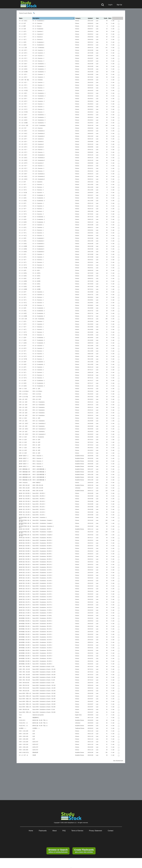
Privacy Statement (96, 831)
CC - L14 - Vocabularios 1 (39, 136)
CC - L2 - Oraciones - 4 (38, 193)
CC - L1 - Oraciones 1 (38, 37)
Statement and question (38, 715)
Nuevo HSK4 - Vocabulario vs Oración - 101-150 (44, 685)
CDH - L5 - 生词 (23, 442)
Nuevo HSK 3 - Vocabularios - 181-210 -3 (42, 591)
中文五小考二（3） (24, 726)
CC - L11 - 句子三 (23, 88)
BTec (20, 718)
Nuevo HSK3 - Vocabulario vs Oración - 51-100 (44, 680)
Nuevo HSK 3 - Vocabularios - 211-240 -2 (42, 597)
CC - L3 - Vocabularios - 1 (39, 217)
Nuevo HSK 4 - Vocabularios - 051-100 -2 (42, 629)
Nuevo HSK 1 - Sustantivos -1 (40, 517)
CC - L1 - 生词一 (23, 42)
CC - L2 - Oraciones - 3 (38, 190)
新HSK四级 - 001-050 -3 (25, 624)
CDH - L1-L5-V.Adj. (24, 397)
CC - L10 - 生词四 (23, 72)
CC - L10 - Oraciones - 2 (38, 58)
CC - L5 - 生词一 (23, 270)
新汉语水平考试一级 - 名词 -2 (25, 527)
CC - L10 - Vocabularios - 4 (39, 72)
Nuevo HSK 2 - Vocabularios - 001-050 (42, 529)
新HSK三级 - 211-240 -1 (25, 594)
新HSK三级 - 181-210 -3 (25, 591)
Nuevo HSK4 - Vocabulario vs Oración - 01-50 (43, 683)
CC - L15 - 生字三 (23, 163)
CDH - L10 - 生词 (23, 399)
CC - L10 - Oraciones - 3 (38, 61)
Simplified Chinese (80, 456)
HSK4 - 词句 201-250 (24, 691)
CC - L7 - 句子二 (23, 329)
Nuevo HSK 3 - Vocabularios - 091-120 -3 (42, 567)
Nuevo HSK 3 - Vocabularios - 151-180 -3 (42, 583)
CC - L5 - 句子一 (23, 260)
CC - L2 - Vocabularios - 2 (39, 198)
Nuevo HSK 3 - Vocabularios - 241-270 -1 (42, 602)
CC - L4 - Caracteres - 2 (38, 227)
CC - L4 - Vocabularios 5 (38, 249)
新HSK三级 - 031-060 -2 (25, 548)
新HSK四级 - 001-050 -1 (25, 618)
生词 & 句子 (35, 742)
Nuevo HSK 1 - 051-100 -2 (39, 501)
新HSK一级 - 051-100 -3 (25, 504)
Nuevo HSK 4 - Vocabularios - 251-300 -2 (42, 661)
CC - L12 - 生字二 (23, 101)
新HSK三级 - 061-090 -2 (25, 556)
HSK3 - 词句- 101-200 (24, 488)
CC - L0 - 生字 (22, 23)
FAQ (64, 831)
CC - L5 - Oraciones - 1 (38, 260)
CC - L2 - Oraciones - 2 (38, 187)
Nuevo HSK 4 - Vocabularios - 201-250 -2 (42, 653)
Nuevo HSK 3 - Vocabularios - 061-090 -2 (42, 556)
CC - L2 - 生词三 (23, 201)
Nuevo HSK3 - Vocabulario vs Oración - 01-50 (43, 667)
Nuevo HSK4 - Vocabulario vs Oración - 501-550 (44, 707)
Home (21, 13)
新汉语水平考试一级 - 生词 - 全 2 (25, 524)
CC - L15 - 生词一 (23, 155)
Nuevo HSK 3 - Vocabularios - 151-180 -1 (42, 578)
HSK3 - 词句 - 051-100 (24, 680)
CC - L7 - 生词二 (23, 340)
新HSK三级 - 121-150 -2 (25, 573)
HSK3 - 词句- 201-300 (24, 491)
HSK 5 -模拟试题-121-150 (25, 480)
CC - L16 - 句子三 (23, 171)
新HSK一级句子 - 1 (24, 456)
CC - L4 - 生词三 (23, 244)
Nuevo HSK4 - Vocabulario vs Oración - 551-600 (44, 712)
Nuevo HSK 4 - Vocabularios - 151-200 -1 (42, 642)
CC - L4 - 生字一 (23, 225)
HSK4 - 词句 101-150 (24, 685)
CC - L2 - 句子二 (23, 187)
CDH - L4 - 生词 (23, 440)
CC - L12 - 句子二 (23, 107)
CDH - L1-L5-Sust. (23, 394)
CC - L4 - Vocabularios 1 (38, 238)
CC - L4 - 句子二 (23, 233)
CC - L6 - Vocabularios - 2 (39, 311)
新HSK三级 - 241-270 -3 (25, 607)
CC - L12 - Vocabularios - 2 (39, 117)
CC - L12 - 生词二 (23, 117)
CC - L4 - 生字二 (23, 227)
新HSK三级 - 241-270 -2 (25, 605)
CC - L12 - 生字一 (23, 99)
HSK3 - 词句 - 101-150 (24, 669)
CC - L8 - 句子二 (23, 354)
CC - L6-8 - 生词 (23, 319)
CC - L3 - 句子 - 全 (23, 755)
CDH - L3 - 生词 (23, 437)
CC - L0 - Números (37, 26)
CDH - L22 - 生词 (23, 426)
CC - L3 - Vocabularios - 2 (39, 219)
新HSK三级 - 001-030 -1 (25, 538)
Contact (111, 831)
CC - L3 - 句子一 (23, 209)
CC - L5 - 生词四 (23, 289)
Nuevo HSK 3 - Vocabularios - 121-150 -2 (42, 573)
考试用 (34, 755)
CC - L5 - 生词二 (23, 278)
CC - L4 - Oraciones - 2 (38, 233)
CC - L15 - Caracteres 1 (38, 139)
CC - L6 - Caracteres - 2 (38, 295)
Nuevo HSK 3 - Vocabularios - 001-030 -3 (42, 543)
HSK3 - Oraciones (23, 483)
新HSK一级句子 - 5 (24, 466)
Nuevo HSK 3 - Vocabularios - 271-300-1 (42, 615)
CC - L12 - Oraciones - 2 (38, 107)
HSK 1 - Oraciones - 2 (38, 458)
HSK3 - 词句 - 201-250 (24, 675)
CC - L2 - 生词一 (23, 195)
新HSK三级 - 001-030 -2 (25, 540)
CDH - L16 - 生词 (23, 415)
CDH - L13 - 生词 (23, 407)
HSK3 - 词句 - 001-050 (24, 667)
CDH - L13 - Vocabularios (39, 407)
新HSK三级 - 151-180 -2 (25, 581)
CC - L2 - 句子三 (23, 190)
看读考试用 (35, 752)
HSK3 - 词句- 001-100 (24, 485)
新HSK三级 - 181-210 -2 (25, 589)
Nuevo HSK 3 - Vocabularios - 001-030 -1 (42, 538)
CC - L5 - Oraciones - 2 (38, 262)
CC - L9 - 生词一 (23, 380)
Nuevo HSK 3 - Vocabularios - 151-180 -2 (42, 581)
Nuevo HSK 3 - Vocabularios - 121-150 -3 (42, 575)
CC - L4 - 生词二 (23, 241)
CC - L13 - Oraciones (38, 128)
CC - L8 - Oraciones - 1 (38, 351)
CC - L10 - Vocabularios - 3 (39, 69)
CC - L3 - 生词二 (23, 219)
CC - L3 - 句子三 (23, 214)
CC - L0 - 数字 (22, 26)
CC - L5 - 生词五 (23, 281)
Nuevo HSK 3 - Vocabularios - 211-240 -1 (42, 594)
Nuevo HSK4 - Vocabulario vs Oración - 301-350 (44, 696)
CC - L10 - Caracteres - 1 (39, 50)
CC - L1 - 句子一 (23, 37)
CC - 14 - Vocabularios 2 (38, 21)
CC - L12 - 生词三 (23, 120)
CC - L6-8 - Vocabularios (38, 319)
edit (113, 21)
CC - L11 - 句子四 (23, 90)
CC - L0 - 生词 (22, 29)
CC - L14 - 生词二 (23, 21)
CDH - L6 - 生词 (23, 445)
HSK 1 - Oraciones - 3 (38, 461)
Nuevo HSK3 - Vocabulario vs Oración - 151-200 (44, 672)
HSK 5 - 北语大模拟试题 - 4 (39, 477)
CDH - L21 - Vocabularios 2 (39, 423)
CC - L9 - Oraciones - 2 (38, 375)
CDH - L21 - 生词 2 (24, 423)
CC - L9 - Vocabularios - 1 (39, 380)
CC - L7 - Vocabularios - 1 (39, 338)
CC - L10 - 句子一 (23, 56)
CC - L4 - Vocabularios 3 (38, 244)
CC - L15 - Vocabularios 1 (39, 155)
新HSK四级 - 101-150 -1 (25, 634)
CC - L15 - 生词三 (23, 160)
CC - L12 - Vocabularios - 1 (39, 115)
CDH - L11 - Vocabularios (39, 402)
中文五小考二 (22, 720)
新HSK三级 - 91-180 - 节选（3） (40, 726)
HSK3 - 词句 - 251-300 (24, 677)
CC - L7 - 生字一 (23, 321)
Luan (97, 21)
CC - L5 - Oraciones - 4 (38, 268)
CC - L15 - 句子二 (23, 152)
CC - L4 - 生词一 (23, 238)
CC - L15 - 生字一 (23, 139)
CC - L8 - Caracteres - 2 (38, 348)
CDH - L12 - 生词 (23, 405)
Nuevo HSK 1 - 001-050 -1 (39, 499)
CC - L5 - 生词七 (23, 273)
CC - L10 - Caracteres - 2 (39, 53)
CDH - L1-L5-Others (24, 391)
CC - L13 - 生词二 (23, 133)
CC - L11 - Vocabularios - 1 (39, 93)
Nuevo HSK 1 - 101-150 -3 (39, 512)
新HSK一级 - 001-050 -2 (25, 493)
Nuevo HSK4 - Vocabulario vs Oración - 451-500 (44, 704)
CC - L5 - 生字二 (23, 257)
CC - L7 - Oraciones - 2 (38, 329)
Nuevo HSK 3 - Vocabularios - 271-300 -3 (42, 613)
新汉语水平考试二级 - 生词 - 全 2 (25, 535)
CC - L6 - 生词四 (23, 316)
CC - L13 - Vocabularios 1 (39, 131)
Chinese (77, 21)
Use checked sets (118, 761)
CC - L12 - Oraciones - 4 (38, 112)
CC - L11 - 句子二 (23, 85)
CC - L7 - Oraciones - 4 (38, 335)
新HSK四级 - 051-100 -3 (25, 632)
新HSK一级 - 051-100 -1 (25, 507)
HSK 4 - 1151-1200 (24, 731)
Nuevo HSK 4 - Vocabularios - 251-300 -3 (42, 664)
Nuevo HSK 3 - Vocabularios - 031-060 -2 (42, 548)
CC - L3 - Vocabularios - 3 (39, 222)
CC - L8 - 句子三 (23, 356)
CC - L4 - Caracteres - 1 (38, 225)
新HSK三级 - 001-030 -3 (25, 543)
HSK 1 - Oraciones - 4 (38, 464)
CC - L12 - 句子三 (23, 109)
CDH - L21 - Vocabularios (39, 421)
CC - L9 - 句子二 (23, 375)
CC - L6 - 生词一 (23, 308)
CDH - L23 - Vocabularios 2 (39, 434)
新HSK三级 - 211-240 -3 (25, 599)
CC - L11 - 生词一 (23, 93)
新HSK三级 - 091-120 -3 (25, 567)
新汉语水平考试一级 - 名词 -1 (25, 518)
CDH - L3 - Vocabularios (38, 437)
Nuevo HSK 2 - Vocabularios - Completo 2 (42, 535)
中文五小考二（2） (24, 723)
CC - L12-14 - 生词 (23, 125)
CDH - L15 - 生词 (23, 413)
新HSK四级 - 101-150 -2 (25, 637)
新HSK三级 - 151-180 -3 (25, 583)
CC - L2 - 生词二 (23, 198)
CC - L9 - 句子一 (23, 372)
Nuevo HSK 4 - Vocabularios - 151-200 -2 (42, 645)
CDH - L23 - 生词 (23, 432)
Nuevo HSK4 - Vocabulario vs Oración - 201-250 (44, 691)
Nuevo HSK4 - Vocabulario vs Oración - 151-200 (44, 688)
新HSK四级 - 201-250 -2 (25, 653)
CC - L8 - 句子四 (23, 359)
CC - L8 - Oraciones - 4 (38, 359)
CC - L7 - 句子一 (23, 327)
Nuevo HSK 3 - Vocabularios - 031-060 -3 (42, 551)
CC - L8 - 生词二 (23, 364)
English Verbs (78, 715)
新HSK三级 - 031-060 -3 (25, 551)
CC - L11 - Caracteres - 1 (39, 74)
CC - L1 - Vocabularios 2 (38, 45)
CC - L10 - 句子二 (23, 58)
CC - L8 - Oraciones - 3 (38, 356)
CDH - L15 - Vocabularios (39, 413)
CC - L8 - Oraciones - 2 (38, 354)
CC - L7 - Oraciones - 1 (38, 327)
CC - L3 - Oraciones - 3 (38, 214)
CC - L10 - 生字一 (23, 50)
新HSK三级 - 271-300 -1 (25, 615)
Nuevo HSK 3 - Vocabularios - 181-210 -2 (42, 589)
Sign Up (119, 5)
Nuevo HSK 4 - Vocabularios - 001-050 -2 (42, 621)
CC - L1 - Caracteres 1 (38, 31)
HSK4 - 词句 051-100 (24, 709)
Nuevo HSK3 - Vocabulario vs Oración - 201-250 (44, 675)
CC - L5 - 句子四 (23, 268)
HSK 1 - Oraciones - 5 (38, 466)
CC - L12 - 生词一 (23, 115)
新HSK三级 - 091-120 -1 (25, 562)
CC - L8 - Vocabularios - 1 (39, 362)
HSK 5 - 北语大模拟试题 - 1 (39, 469)
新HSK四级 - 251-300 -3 (25, 664)
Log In (110, 5)
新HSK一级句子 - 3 (24, 461)
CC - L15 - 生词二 (23, 158)
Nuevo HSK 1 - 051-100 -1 (39, 507)
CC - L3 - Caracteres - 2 (38, 206)
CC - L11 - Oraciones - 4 (38, 90)
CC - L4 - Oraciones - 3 (38, 235)
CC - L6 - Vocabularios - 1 (39, 308)
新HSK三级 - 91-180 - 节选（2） (40, 723)
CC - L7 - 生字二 (23, 324)
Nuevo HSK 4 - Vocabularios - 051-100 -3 (42, 632)
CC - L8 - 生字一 (23, 346)
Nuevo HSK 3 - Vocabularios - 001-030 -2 (42, 540)
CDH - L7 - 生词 (23, 448)
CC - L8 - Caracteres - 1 (38, 346)
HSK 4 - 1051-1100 (24, 736)
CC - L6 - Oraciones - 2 (38, 300)
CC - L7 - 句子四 (23, 335)
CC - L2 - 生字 (22, 182)
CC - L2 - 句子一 (23, 184)
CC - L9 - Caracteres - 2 (38, 370)
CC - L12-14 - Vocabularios (39, 125)
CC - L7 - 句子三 (23, 332)
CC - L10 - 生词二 (23, 66)
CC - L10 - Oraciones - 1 (38, 56)
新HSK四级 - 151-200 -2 (25, 645)
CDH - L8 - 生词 (23, 450)
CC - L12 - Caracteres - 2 (39, 101)
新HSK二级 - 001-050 (24, 529)
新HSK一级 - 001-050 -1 (25, 499)
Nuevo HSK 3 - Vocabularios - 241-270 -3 (42, 607)
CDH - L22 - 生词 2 (24, 429)
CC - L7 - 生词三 (23, 343)
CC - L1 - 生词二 (23, 45)
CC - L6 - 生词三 (23, 313)
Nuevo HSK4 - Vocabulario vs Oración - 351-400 (44, 699)
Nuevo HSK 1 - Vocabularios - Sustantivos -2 (43, 526)
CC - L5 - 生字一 (23, 254)
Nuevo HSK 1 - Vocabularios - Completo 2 (42, 523)
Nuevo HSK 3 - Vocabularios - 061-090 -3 (42, 559)
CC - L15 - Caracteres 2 (38, 144)
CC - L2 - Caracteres (37, 182)
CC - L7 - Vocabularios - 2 (39, 340)
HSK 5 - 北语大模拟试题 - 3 (39, 474)
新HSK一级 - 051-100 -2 (25, 501)
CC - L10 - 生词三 (23, 69)
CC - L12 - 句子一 (23, 104)
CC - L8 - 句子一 (23, 351)
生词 (34, 731)
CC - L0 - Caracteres (37, 23)
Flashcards (43, 831)
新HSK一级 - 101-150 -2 (25, 509)
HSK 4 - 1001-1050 (24, 739)
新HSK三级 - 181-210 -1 (25, 586)
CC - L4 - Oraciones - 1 (38, 230)
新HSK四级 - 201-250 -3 (25, 656)
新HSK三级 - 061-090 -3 (25, 559)
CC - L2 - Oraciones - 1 (38, 184)
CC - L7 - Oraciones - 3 (38, 332)
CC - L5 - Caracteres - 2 (38, 257)
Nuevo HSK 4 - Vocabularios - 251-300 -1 (42, 658)
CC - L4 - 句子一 (23, 230)
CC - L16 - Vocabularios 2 (39, 176)
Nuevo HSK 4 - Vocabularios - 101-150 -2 (42, 637)
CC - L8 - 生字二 (23, 348)
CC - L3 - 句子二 (23, 211)
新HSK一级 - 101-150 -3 (25, 512)
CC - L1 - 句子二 (23, 39)
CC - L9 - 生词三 (23, 386)
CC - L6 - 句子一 (23, 297)
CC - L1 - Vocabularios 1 (38, 42)
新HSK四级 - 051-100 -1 (25, 626)
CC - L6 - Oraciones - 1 (38, 297)
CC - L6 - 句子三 (23, 303)
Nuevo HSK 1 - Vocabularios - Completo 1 (42, 520)
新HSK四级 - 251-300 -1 (25, 658)
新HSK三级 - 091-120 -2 (25, 564)
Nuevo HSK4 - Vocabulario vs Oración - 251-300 (44, 693)
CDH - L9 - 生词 (23, 453)
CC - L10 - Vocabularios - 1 (39, 64)
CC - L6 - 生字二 (23, 295)
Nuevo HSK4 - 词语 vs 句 (25, 693)
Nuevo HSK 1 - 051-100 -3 (39, 504)
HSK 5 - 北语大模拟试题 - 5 (39, 480)
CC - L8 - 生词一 (23, 362)
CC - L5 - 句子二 (23, 262)
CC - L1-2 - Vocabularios (38, 48)
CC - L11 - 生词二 (23, 96)
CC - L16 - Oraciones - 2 (38, 168)
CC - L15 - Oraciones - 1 (38, 150)
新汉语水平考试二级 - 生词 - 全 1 (25, 532)
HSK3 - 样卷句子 (37, 483)
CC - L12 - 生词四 (23, 123)
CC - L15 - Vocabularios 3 (39, 160)
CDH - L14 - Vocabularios (39, 410)
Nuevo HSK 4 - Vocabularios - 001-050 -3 (42, 624)
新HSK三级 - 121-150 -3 (25, 575)
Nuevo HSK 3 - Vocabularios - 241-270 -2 (42, 605)
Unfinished (78, 488)
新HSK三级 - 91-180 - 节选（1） (40, 720)
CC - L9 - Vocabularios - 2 (39, 383)
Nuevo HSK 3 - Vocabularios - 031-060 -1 (42, 546)
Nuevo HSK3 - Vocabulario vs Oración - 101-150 (44, 669)
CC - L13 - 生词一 (23, 131)
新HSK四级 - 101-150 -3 (25, 640)
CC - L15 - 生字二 (23, 144)
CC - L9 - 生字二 (23, 370)
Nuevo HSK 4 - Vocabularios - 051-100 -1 (42, 626)
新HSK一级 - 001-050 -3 (25, 496)
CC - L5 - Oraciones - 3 (38, 265)
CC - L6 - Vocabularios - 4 (39, 316)
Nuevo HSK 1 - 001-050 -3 (39, 496)
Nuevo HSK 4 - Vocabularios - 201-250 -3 (42, 656)
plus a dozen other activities (84, 851)
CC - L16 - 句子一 (23, 166)
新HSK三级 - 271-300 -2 (25, 610)
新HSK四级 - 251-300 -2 (25, 661)
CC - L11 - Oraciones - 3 (38, 88)
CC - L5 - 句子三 (23, 265)
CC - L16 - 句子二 (23, 168)
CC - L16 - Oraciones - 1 (38, 166)
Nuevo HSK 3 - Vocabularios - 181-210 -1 (42, 586)
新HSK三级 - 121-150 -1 (25, 570)
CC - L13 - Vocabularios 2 (39, 133)
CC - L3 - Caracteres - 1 (38, 203)
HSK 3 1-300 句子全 (24, 752)
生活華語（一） (23, 728)
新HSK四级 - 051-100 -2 (25, 629)
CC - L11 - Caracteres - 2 (39, 77)
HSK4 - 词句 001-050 (24, 683)
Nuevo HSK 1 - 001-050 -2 (39, 493)
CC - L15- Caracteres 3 (38, 163)
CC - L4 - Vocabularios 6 (38, 252)
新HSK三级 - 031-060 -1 (25, 546)
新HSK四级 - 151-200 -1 (25, 642)
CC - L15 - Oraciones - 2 (38, 152)
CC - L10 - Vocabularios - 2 (39, 66)
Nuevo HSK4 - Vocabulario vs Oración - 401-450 (44, 701)
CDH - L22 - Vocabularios (39, 426)
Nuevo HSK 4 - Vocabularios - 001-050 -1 (42, 618)
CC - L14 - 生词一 (23, 136)
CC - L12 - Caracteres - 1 (39, 99)
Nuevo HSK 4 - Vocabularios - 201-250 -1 (42, 650)
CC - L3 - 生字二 (23, 206)
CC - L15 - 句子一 (23, 150)
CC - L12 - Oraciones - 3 (38, 109)
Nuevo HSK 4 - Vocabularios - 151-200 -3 (42, 648)
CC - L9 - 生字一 (23, 367)
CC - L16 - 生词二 (23, 176)
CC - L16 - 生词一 (23, 174)
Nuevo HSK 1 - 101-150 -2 (39, 509)
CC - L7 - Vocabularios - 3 (39, 343)
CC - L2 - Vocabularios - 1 (39, 195)
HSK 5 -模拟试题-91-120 (25, 477)
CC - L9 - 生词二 (23, 383)
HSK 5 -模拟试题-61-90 (25, 474)
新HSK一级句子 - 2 (24, 458)
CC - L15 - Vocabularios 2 (39, 158)
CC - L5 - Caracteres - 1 (38, 254)
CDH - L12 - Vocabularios (39, 405)
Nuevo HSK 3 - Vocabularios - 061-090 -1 (42, 554)
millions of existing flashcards (58, 851)
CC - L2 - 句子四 (23, 193)
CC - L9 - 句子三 (23, 378)
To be (20, 715)
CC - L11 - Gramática (38, 80)
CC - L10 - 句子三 (23, 61)
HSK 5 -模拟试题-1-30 (24, 469)
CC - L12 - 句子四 (23, 112)
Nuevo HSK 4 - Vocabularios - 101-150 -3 (42, 640)
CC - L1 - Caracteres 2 (38, 34)
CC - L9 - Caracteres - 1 (38, 367)
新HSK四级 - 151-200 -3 (25, 648)
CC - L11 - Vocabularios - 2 (39, 96)
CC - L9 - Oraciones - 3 (38, 378)
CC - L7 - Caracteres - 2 (38, 324)
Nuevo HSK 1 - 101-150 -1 (39, 515)
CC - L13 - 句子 (23, 128)
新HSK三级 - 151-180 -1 (25, 578)
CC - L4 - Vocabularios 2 (38, 241)
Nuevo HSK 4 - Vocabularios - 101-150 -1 (42, 634)
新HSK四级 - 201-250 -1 (25, 650)
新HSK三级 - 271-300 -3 (25, 613)
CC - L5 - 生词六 (23, 287)
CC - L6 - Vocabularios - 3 (39, 313)
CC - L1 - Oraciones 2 (38, 39)
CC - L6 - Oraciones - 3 (38, 303)
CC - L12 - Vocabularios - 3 (39, 120)
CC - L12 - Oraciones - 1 (38, 104)
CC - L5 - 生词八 (23, 284)
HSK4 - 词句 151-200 (24, 688)
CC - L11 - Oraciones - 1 (38, 82)
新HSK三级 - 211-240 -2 (25, 597)
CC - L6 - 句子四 (23, 305)
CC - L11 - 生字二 (23, 77)
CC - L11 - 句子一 (23, 82)
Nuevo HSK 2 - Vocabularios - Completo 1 (42, 532)
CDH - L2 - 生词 (23, 418)
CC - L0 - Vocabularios (38, 29)
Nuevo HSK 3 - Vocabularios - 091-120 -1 (42, 562)
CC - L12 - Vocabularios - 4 (39, 123)
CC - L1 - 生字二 (23, 34)
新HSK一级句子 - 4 (24, 464)
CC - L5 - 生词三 (23, 276)
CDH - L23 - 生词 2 (24, 434)
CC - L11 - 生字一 (23, 74)
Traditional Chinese (80, 728)
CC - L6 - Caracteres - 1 (38, 292)
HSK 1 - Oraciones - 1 (38, 456)
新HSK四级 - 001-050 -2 (25, 621)
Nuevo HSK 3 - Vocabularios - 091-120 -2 (42, 564)
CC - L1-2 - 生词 (23, 48)
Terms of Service (77, 831)
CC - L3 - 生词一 (23, 217)
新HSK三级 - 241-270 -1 (25, 602)
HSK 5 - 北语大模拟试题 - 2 (39, 472)
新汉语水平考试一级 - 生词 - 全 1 (25, 521)
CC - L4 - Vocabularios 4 (38, 246)
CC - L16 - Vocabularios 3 (39, 179)
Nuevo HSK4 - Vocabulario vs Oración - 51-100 (44, 709)
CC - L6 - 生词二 (23, 311)
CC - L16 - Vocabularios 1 (39, 174)
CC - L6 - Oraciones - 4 (38, 305)
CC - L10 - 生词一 (23, 64)
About (55, 831)
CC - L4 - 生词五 (23, 249)
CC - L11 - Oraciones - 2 (38, 85)
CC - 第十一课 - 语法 (24, 80)
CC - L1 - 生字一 (23, 31)
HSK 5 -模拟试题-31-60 (25, 472)
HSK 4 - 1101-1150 (24, 734)
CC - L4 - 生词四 (23, 246)
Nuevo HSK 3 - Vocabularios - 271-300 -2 (42, 610)
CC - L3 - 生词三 (23, 222)
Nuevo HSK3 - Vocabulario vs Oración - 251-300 (44, 677)
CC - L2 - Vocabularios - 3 (39, 201)
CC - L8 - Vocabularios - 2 (39, 364)
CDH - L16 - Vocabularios (39, 415)
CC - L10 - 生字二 (23, 53)
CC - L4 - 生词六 (23, 252)
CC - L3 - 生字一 (23, 203)
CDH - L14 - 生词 (23, 410)
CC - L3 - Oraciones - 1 (38, 209)
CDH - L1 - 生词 (23, 389)
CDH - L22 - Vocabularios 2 (39, 429)
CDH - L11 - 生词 (23, 402)
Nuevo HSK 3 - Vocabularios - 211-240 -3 (42, 599)
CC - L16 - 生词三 (23, 179)
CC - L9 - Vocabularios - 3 (39, 386)
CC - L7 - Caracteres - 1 (38, 321)
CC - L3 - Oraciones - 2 (38, 211)
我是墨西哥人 (36, 718)
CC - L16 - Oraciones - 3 (38, 171)
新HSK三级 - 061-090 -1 (25, 554)
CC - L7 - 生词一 (23, 338)
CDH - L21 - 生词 (23, 421)
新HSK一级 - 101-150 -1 (25, 515)
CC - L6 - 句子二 (23, 300)
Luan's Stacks (28, 13)
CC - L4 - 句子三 (23, 235)
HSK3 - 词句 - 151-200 (24, 672)
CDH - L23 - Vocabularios (39, 432)
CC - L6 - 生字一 (23, 292)
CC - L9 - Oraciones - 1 (38, 372)
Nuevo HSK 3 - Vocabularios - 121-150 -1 (42, 570)
